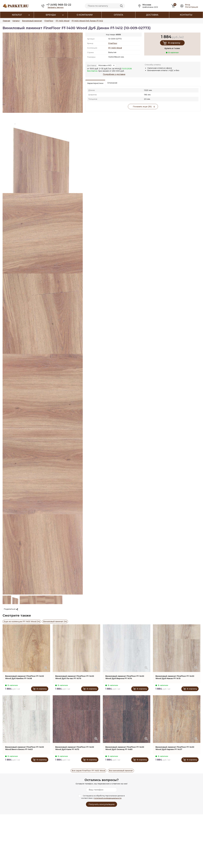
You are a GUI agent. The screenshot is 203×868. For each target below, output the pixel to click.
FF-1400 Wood (115, 48)
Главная (6, 21)
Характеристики (95, 83)
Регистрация (192, 7)
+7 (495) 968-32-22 (59, 5)
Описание (112, 83)
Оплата (118, 15)
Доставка (152, 15)
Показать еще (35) (142, 107)
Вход (188, 5)
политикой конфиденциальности (108, 798)
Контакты (186, 15)
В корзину (174, 43)
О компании (85, 15)
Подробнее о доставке (114, 74)
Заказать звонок (56, 7)
